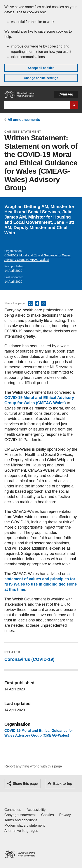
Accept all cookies (41, 68)
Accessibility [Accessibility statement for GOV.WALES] (36, 810)
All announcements (24, 120)
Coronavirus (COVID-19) (29, 659)
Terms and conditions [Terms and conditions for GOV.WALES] (21, 820)
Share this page (25, 784)
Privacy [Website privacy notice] (65, 815)
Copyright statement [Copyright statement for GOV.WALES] (20, 815)
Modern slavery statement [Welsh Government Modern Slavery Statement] (24, 825)
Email (44, 304)
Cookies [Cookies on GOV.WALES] (47, 815)
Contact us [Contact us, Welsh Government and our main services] (13, 810)
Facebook (37, 304)
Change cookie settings (41, 78)
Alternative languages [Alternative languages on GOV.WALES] (21, 831)
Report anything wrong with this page (33, 766)
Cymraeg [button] (66, 94)
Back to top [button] (63, 784)
